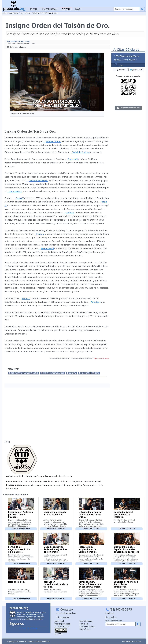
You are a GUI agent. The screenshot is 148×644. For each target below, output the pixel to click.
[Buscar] (127, 9)
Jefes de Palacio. (17, 582)
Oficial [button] (66, 9)
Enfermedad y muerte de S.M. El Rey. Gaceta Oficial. (90, 514)
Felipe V (40, 234)
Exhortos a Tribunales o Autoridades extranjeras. (126, 584)
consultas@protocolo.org (67, 613)
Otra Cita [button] (121, 70)
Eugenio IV (73, 159)
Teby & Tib (84, 624)
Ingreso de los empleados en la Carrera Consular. (88, 549)
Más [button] (78, 9)
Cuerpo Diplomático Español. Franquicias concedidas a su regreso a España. (126, 551)
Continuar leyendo (21, 529)
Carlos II (70, 213)
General (72, 373)
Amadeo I (96, 302)
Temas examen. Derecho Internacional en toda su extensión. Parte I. (90, 585)
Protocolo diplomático (54, 373)
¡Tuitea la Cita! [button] (136, 70)
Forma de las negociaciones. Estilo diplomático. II (19, 549)
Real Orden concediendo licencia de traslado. (56, 584)
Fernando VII (47, 248)
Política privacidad (62, 624)
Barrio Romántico (87, 626)
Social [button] (33, 9)
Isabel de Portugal (81, 152)
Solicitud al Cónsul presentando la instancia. (123, 514)
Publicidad (110, 613)
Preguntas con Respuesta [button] (128, 108)
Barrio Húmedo (86, 621)
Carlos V (19, 198)
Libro (97, 373)
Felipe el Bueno (53, 141)
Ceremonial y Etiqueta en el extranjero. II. (55, 513)
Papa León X (16, 191)
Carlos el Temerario (38, 180)
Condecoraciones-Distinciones (25, 373)
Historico (85, 373)
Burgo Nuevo (85, 629)
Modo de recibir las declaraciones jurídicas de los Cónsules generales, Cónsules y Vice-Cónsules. (55, 552)
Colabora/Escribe (62, 626)
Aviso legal (59, 621)
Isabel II (26, 298)
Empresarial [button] (50, 9)
